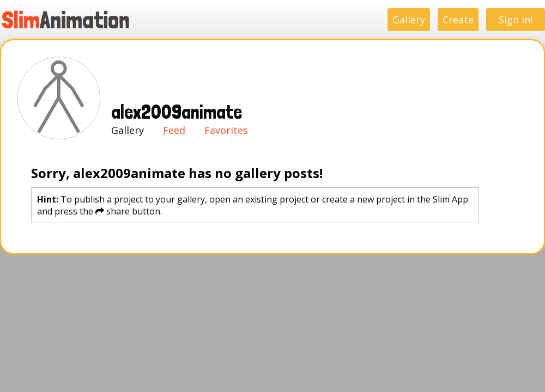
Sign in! (516, 20)
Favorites (226, 130)
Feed (174, 130)
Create (458, 20)
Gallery (409, 20)
